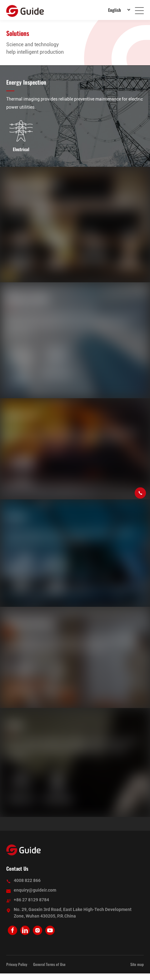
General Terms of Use (49, 964)
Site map (137, 964)
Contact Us (17, 869)
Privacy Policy (17, 964)
